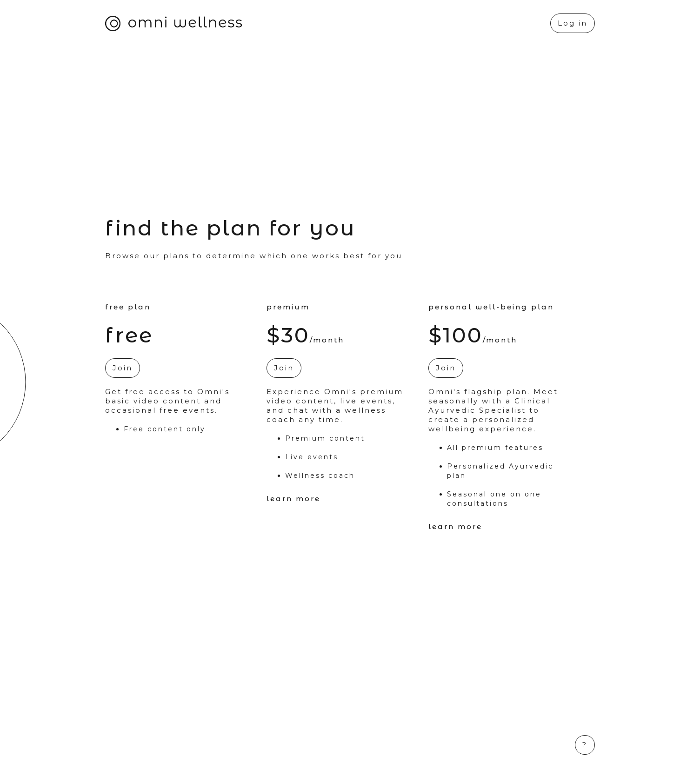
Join (123, 368)
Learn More (293, 499)
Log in (573, 23)
